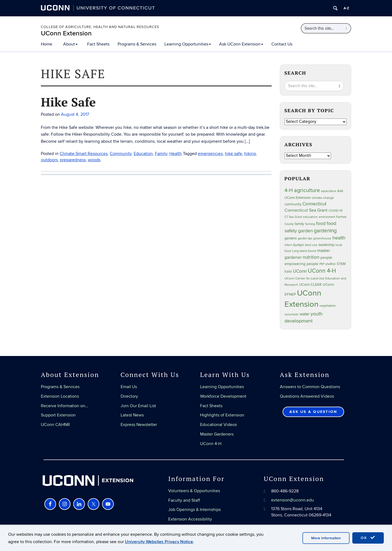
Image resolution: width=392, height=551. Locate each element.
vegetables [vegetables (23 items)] (328, 306)
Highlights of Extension (222, 415)
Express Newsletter (139, 425)
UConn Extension (66, 33)
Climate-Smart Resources (84, 154)
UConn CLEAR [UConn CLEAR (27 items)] (310, 285)
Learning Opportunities (188, 44)
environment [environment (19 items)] (327, 217)
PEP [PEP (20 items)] (322, 264)
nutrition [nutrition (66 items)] (311, 257)
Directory (129, 396)
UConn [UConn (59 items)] (300, 271)
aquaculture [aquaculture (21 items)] (329, 191)
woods (94, 160)
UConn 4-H (211, 444)
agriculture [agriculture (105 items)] (307, 190)
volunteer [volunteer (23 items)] (292, 314)
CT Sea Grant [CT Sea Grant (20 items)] (293, 217)
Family (161, 154)
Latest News (132, 415)
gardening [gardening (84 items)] (325, 231)
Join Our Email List (138, 406)
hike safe (233, 154)
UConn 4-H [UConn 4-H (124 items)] (322, 271)
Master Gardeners (217, 434)
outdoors (49, 160)
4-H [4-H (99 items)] (289, 190)
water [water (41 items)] (305, 314)
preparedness (73, 160)
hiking (250, 154)
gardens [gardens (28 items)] (291, 238)
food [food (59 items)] (321, 224)
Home (47, 44)
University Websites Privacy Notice (159, 542)
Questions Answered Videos (307, 396)
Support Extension (58, 415)
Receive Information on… (65, 406)
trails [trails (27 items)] (288, 272)
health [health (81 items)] (339, 238)
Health (176, 154)
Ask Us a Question (313, 412)
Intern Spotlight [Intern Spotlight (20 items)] (294, 245)
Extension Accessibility (190, 519)
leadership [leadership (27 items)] (326, 245)
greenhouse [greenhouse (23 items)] (322, 238)
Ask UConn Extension (241, 44)
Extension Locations (60, 396)
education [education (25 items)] (310, 217)
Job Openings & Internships (195, 510)
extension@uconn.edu (293, 500)
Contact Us (282, 44)
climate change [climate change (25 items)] (323, 198)
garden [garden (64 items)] (305, 231)
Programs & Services (137, 44)
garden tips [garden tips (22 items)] (305, 238)
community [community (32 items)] (293, 204)
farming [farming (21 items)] (310, 224)
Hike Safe (68, 102)
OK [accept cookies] (368, 538)
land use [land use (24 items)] (311, 245)
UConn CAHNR (55, 425)
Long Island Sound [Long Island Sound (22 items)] (304, 251)
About (70, 44)
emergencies (210, 154)
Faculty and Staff (184, 500)
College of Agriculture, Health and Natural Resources (100, 27)
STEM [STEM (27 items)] (341, 264)
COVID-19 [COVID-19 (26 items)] (336, 211)
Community (121, 154)
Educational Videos (218, 425)
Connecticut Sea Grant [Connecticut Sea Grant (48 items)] (306, 210)
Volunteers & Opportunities (194, 491)
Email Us (129, 387)
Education (143, 154)
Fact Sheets (98, 44)
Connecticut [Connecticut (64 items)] (314, 204)
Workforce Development (223, 396)
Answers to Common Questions (310, 387)
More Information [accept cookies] (326, 538)
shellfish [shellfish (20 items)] (330, 264)
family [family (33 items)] (299, 224)
